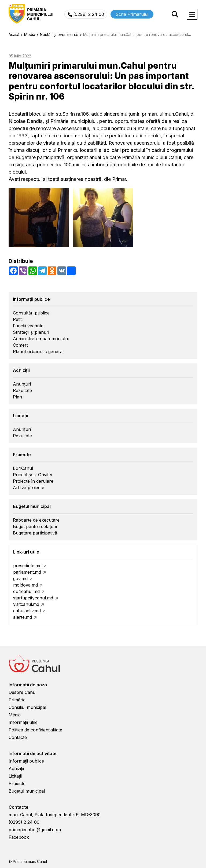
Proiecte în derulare (33, 481)
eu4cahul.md (26, 591)
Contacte (18, 737)
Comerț (20, 345)
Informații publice (26, 761)
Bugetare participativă (35, 533)
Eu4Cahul (23, 468)
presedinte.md (27, 566)
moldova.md (25, 585)
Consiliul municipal (27, 707)
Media (15, 715)
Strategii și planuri (31, 332)
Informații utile (23, 722)
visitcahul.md (26, 604)
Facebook (19, 837)
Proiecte (17, 783)
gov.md (20, 578)
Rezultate (22, 390)
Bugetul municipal (27, 791)
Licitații (15, 776)
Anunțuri (22, 384)
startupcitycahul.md (33, 598)
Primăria (17, 700)
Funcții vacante (28, 326)
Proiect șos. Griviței (32, 475)
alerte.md (23, 617)
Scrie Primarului (132, 14)
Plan (17, 397)
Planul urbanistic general (38, 351)
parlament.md (27, 572)
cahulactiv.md (27, 611)
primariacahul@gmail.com (35, 830)
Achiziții (16, 768)
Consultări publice (31, 313)
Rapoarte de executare (36, 520)
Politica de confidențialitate (35, 730)
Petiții (18, 319)
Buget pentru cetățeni (35, 526)
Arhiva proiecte (29, 488)
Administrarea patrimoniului (41, 339)
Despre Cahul (23, 692)
